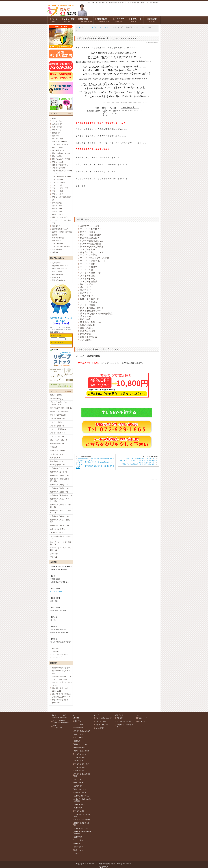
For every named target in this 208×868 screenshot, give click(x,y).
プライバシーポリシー (60, 654)
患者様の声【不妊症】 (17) (60, 475)
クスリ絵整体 (86, 340)
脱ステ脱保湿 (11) (57, 399)
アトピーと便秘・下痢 (91, 273)
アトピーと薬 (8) (56, 422)
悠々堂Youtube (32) (57, 461)
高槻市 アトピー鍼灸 (90, 226)
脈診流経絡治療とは (59, 274)
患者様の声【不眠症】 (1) (59, 488)
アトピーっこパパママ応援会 (82, 815)
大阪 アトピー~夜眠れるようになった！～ (141, 458)
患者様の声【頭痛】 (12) (59, 492)
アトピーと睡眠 (88, 276)
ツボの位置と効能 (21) (58, 451)
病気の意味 (85, 334)
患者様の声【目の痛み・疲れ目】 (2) (60, 506)
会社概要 (55, 649)
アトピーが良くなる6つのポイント (62, 172)
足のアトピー (86, 293)
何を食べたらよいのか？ (92, 252)
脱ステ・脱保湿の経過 (91, 235)
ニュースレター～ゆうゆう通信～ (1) (60, 543)
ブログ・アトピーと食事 (82, 820)
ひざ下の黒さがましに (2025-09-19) (60, 701)
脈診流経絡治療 (88, 331)
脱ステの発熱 (57, 156)
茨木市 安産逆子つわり (91, 311)
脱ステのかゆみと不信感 (92, 247)
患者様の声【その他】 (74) (60, 526)
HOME (55, 118)
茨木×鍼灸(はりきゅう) (61, 318)
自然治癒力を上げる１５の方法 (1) (61, 537)
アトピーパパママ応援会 (61, 246)
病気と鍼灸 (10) (56, 458)
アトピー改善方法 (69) (58, 415)
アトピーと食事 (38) (57, 419)
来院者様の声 (57, 124)
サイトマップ (57, 657)
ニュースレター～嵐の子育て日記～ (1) (60, 549)
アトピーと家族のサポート (93, 261)
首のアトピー (86, 287)
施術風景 (55, 136)
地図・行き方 (57, 127)
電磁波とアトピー (59, 226)
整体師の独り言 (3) (57, 533)
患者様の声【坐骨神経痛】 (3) (61, 495)
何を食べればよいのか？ (61, 165)
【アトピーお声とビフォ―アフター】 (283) (60, 403)
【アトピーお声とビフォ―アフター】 (98, 27)
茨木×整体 (61, 321)
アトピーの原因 (88, 305)
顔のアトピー (86, 284)
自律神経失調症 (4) (57, 444)
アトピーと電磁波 (89, 302)
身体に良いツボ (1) (57, 454)
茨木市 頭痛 (86, 316)
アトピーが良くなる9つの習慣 (95, 258)
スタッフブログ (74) (57, 529)
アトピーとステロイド (91, 229)
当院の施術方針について (61, 269)
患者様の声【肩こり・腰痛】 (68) (60, 521)
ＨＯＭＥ (79, 27)
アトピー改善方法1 (102, 725)
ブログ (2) (54, 557)
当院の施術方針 (88, 325)
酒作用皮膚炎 (57, 203)
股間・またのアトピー (91, 299)
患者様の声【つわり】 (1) (59, 468)
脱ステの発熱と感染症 (91, 244)
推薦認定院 (56, 133)
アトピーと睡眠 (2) (57, 426)
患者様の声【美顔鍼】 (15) (60, 516)
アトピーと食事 (88, 249)
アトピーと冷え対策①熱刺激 (62, 198)
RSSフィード (142, 718)
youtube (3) (54, 554)
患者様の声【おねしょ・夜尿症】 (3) (60, 512)
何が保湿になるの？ (90, 238)
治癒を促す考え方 (89, 337)
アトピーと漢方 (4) (57, 436)
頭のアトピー (86, 290)
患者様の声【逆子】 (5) (59, 472)
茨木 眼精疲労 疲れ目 (92, 308)
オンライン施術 (58, 139)
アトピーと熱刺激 (89, 281)
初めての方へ (86, 319)
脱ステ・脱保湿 (88, 232)
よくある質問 (100, 728)
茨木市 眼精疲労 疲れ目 (82, 824)
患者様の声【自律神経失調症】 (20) (60, 480)
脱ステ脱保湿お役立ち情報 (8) (61, 408)
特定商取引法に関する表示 (125, 726)
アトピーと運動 (88, 264)
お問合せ (55, 252)
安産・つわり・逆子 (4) (59, 440)
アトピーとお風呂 (89, 267)
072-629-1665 (56, 592)
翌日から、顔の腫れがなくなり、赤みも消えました (139, 464)
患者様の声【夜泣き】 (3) (59, 485)
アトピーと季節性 (89, 255)
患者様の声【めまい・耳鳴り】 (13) (60, 500)
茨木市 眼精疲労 (58, 238)
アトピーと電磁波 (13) (58, 429)
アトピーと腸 (86, 270)
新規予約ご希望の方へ (91, 322)
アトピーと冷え (88, 279)
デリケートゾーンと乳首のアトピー (62, 222)
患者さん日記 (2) (56, 395)
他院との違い (86, 328)
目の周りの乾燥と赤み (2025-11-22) (60, 690)
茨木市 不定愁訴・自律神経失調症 (96, 314)
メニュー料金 (57, 121)
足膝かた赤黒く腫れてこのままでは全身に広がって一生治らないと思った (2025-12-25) (62, 681)
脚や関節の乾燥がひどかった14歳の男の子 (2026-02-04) (62, 671)
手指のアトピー (88, 296)
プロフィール (57, 130)
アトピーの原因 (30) (57, 433)
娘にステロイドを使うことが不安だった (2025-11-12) (62, 695)
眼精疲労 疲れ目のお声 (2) (60, 411)
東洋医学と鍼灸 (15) (57, 465)
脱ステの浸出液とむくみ (92, 241)
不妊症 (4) (54, 447)
